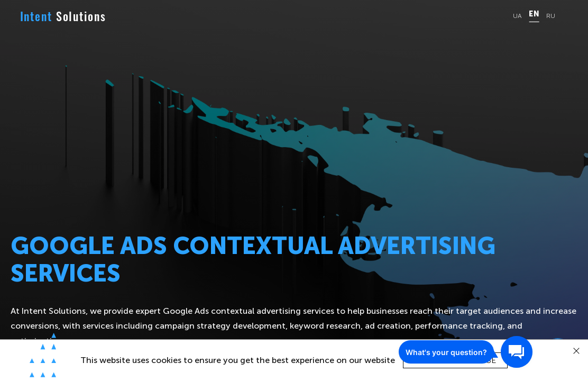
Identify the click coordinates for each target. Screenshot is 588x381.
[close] (577, 351)
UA (517, 16)
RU (551, 16)
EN (534, 14)
